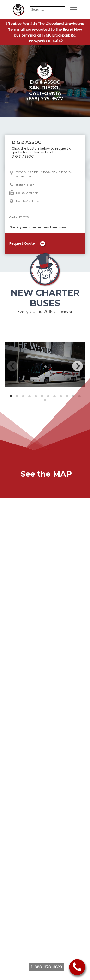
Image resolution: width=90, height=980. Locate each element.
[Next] (78, 366)
